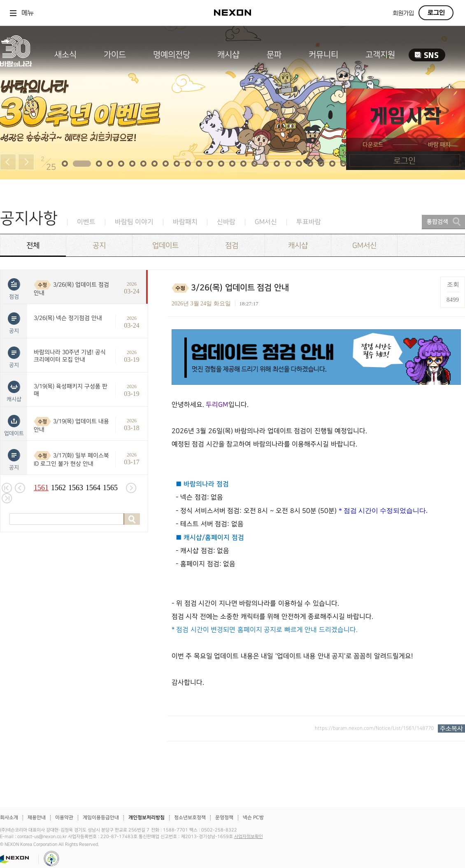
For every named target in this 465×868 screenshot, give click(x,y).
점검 (232, 246)
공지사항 (29, 218)
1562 (58, 488)
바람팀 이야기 (134, 222)
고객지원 (380, 55)
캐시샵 (228, 55)
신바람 (226, 222)
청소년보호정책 (190, 818)
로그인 (436, 13)
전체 (33, 246)
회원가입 (403, 13)
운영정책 (224, 818)
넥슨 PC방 (253, 818)
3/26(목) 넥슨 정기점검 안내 (68, 318)
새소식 (65, 55)
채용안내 (37, 818)
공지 (99, 246)
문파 (274, 55)
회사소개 (9, 818)
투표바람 (309, 222)
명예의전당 (172, 55)
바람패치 (185, 222)
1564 (93, 488)
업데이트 (165, 246)
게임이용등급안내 (101, 818)
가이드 (115, 55)
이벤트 (86, 222)
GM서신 (266, 222)
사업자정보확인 (249, 837)
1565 (110, 488)
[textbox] (316, 509)
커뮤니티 (323, 55)
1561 (41, 488)
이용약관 (64, 818)
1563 (76, 488)
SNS (427, 55)
